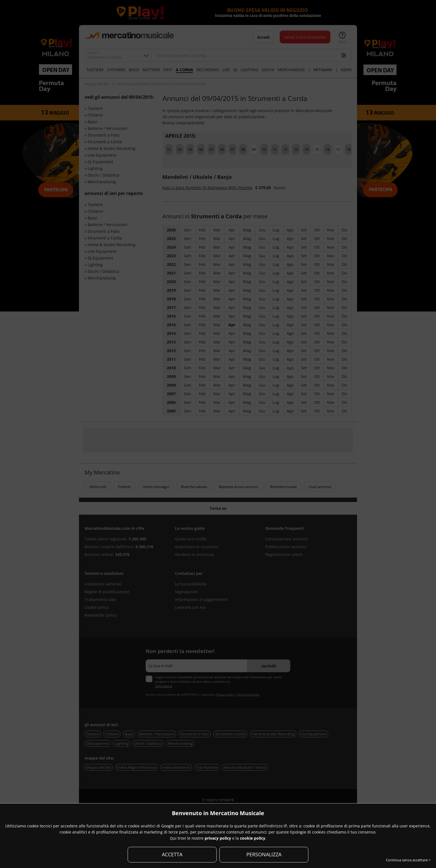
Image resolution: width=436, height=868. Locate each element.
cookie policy (253, 838)
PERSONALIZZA (264, 854)
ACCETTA (172, 854)
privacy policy (218, 838)
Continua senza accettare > (408, 860)
